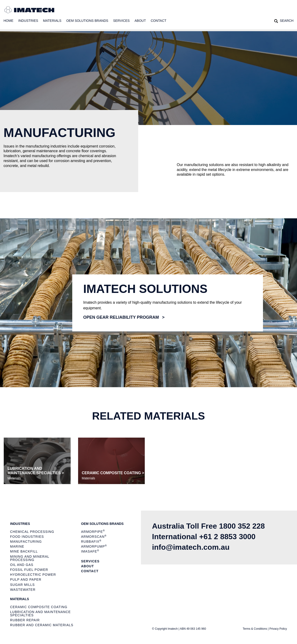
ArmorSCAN (94, 536)
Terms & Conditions (255, 629)
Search (287, 21)
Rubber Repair (25, 620)
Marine (17, 546)
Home (8, 21)
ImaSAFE (90, 551)
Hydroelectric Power (33, 575)
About (140, 21)
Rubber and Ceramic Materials (42, 625)
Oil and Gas (22, 565)
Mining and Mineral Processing (30, 558)
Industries (28, 21)
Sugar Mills (22, 585)
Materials (52, 21)
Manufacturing (26, 542)
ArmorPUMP (94, 547)
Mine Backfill (24, 551)
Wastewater (23, 590)
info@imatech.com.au (191, 547)
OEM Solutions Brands (87, 21)
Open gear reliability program (121, 317)
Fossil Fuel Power (29, 570)
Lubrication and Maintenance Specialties (40, 614)
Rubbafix (91, 541)
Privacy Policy (278, 629)
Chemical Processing (32, 532)
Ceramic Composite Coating (39, 607)
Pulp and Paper (26, 580)
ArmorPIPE (93, 532)
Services (121, 21)
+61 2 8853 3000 (227, 537)
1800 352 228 (242, 526)
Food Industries (27, 537)
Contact (159, 21)
